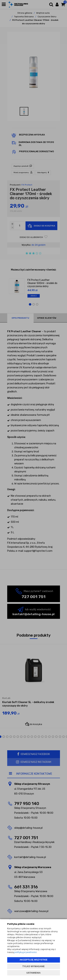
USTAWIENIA (33, 973)
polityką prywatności (25, 952)
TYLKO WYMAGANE (33, 966)
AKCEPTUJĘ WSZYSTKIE (33, 960)
